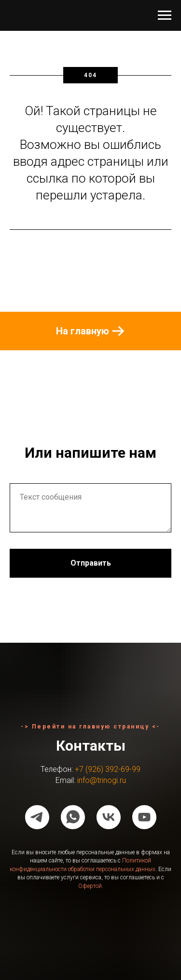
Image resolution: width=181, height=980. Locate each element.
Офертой (90, 886)
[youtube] (144, 817)
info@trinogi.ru (102, 780)
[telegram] (37, 817)
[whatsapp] (73, 817)
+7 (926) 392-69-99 (108, 769)
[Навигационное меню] (165, 15)
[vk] (109, 817)
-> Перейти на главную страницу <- (90, 727)
